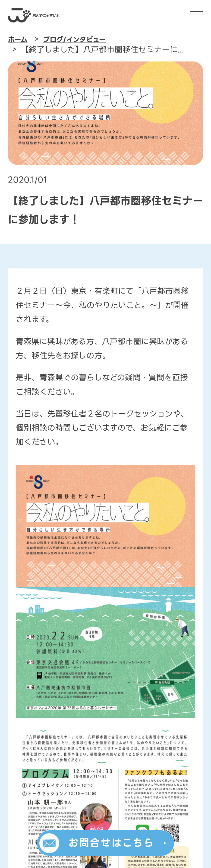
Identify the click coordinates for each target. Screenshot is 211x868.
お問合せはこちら (111, 843)
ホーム (18, 40)
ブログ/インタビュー (74, 40)
